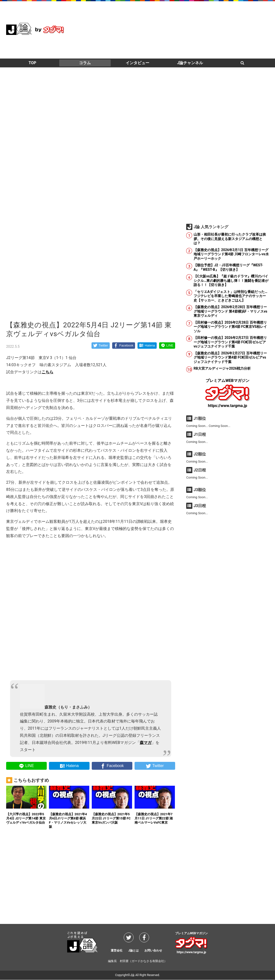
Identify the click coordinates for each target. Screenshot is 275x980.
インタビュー (137, 63)
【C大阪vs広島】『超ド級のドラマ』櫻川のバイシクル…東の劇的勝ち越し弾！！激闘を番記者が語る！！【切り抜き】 (231, 280)
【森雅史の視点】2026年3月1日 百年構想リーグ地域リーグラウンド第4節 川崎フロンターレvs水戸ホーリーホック (231, 254)
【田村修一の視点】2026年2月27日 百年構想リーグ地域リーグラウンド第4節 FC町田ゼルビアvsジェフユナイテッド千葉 (230, 342)
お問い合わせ (153, 951)
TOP (32, 63)
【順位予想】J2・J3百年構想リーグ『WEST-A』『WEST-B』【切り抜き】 (228, 267)
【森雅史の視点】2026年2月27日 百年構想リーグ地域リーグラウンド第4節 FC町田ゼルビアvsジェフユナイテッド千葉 (230, 357)
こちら (47, 372)
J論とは (133, 951)
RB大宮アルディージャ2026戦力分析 (222, 368)
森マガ (146, 743)
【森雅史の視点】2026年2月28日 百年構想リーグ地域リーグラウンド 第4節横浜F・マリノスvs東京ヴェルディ (230, 311)
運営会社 (117, 951)
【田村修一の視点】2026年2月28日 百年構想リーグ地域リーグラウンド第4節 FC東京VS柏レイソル (230, 327)
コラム (85, 63)
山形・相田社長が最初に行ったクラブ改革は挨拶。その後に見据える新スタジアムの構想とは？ (230, 239)
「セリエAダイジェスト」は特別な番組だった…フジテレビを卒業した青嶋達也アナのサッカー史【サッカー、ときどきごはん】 (230, 296)
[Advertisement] (179, 30)
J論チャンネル (190, 63)
